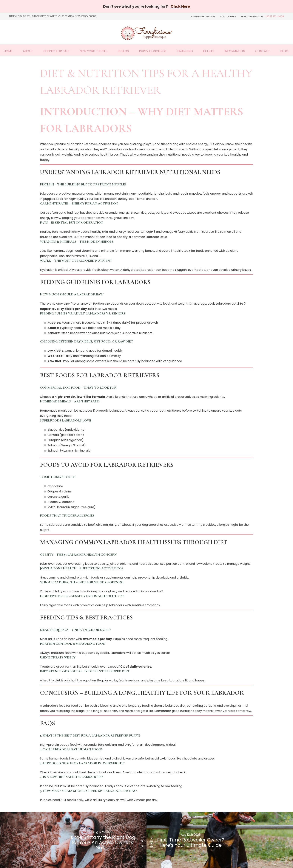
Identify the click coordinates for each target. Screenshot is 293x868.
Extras (209, 51)
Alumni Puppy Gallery (203, 17)
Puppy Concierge (153, 51)
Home (8, 51)
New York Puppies (94, 51)
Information (235, 51)
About (28, 51)
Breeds (123, 51)
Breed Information (252, 17)
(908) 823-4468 (275, 16)
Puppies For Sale (56, 51)
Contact (263, 51)
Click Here (180, 6)
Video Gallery (228, 17)
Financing (185, 51)
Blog (284, 51)
